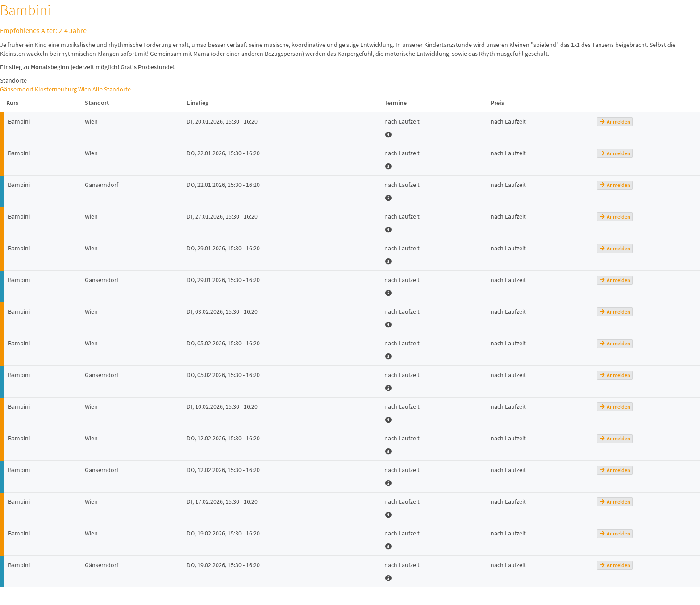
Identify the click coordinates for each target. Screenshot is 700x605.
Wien (85, 89)
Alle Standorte (112, 89)
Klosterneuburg (56, 89)
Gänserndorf (17, 89)
